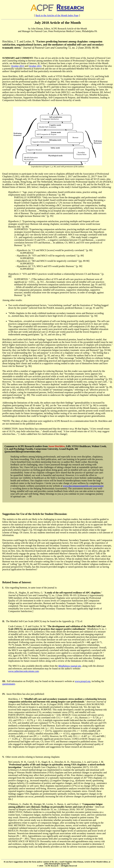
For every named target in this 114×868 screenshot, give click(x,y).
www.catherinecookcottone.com (24, 671)
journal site (70, 666)
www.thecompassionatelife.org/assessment (83, 486)
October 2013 (18, 66)
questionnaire (9, 684)
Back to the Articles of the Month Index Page (57, 15)
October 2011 (35, 66)
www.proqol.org (83, 681)
